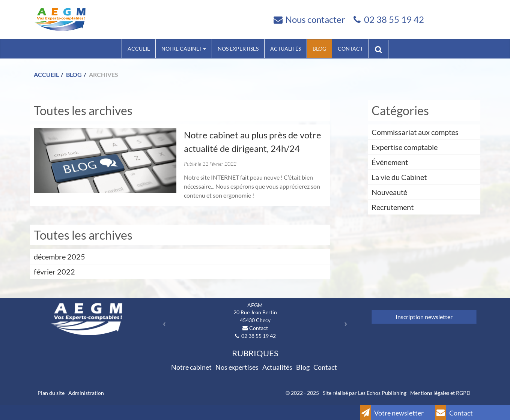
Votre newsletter (392, 412)
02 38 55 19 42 (394, 19)
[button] (163, 321)
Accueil (139, 49)
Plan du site (51, 393)
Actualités (286, 49)
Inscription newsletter (424, 317)
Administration (86, 393)
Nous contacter (315, 19)
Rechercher (381, 49)
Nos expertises (238, 49)
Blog (319, 49)
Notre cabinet (184, 49)
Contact (350, 49)
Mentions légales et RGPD (440, 393)
